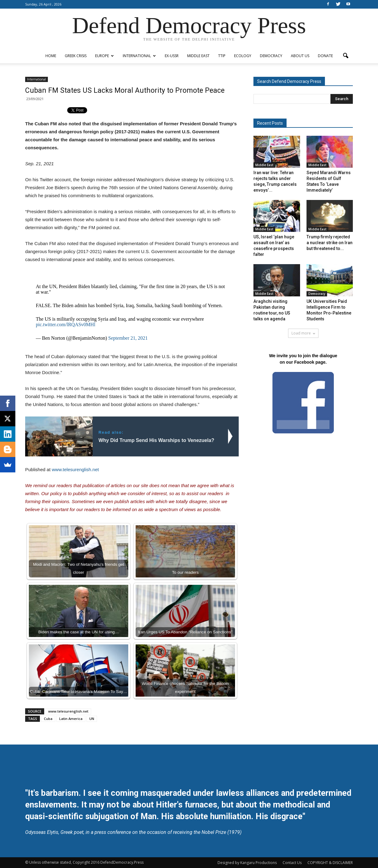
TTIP (222, 56)
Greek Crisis (76, 56)
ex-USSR (172, 56)
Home (51, 56)
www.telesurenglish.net (75, 469)
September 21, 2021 (128, 338)
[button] (345, 56)
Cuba (48, 719)
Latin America (71, 719)
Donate (325, 56)
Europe (104, 56)
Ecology (243, 56)
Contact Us (292, 863)
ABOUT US (300, 56)
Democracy (271, 56)
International (139, 56)
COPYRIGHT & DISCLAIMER (330, 863)
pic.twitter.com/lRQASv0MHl (66, 325)
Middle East (198, 56)
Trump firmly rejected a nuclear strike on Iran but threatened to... (330, 243)
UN (92, 719)
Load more (303, 333)
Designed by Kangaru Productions (247, 863)
